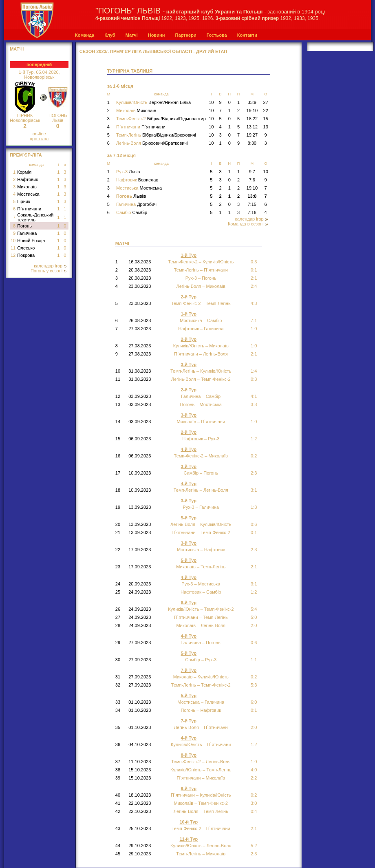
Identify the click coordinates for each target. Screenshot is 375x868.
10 (13, 241)
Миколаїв (27, 187)
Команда (85, 35)
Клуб (110, 35)
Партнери (185, 35)
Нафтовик (28, 179)
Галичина (27, 233)
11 (13, 248)
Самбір (132, 212)
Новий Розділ (31, 241)
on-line (39, 134)
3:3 (254, 404)
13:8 (252, 196)
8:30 (252, 143)
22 (266, 110)
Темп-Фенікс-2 (161, 119)
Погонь (24, 226)
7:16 (252, 212)
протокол (39, 139)
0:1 (254, 710)
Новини (157, 35)
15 (266, 119)
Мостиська (28, 194)
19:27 (252, 135)
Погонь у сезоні (49, 271)
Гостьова (217, 35)
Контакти (247, 35)
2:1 (254, 278)
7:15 (252, 204)
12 (13, 255)
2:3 (254, 473)
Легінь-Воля (152, 143)
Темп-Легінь (156, 135)
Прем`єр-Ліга (26, 155)
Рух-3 (128, 172)
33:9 (252, 102)
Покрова (26, 255)
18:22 (252, 119)
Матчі (132, 35)
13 (266, 127)
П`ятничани (29, 209)
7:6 (252, 180)
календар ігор (50, 266)
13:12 (252, 127)
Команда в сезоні (248, 224)
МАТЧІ (17, 49)
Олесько (26, 248)
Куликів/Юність (153, 102)
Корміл (24, 172)
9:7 (252, 172)
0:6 (254, 643)
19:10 (252, 110)
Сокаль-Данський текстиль (35, 217)
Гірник (24, 201)
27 (266, 102)
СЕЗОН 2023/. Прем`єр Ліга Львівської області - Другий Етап (153, 51)
